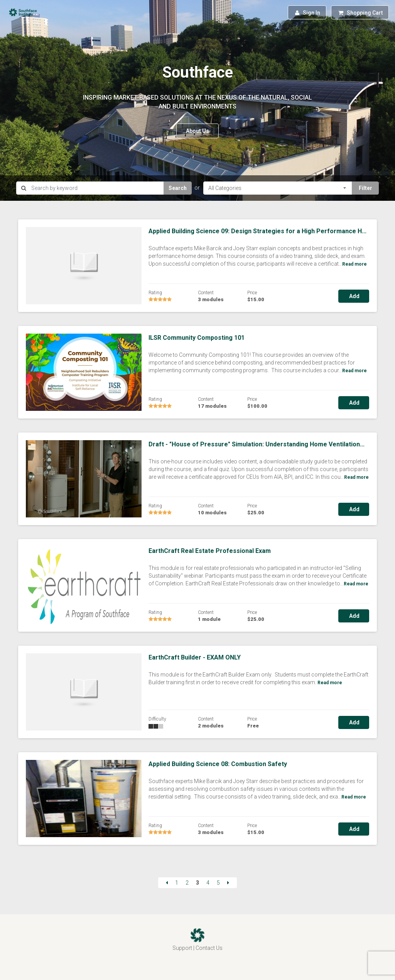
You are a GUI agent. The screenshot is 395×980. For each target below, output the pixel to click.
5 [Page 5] (218, 883)
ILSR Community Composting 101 (197, 338)
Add (354, 296)
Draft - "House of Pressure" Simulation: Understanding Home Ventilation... (257, 444)
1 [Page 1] (177, 883)
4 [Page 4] (208, 883)
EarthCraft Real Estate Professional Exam (210, 551)
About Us (197, 131)
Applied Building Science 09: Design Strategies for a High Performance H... (257, 231)
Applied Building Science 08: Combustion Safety (218, 764)
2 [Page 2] (187, 883)
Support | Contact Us (197, 948)
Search (178, 188)
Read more (354, 264)
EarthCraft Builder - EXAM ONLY (195, 657)
